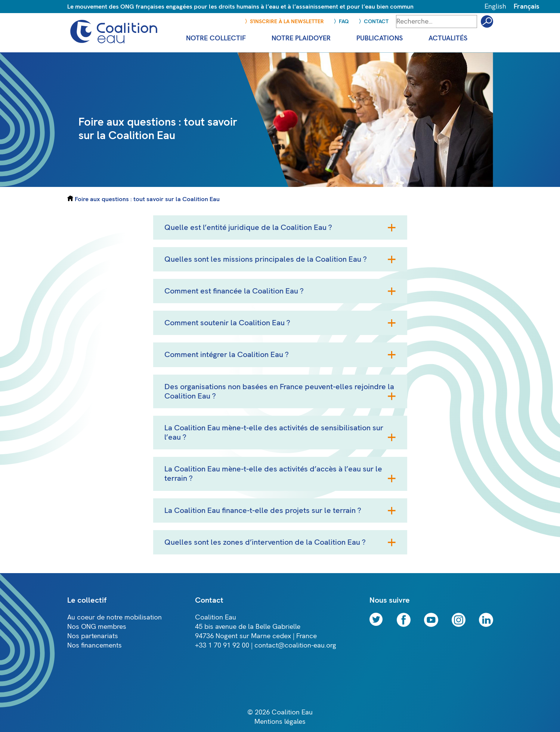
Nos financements (95, 645)
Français (527, 7)
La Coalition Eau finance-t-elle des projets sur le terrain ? (263, 510)
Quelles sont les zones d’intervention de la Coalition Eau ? (265, 542)
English (495, 7)
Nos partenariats (93, 636)
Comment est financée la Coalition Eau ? (234, 291)
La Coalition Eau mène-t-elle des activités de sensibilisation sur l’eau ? (274, 433)
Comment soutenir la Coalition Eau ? (227, 323)
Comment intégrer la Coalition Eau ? (226, 355)
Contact (376, 21)
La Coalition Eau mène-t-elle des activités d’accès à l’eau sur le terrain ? (273, 474)
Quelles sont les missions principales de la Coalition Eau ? (265, 259)
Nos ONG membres (97, 627)
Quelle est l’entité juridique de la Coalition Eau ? (248, 227)
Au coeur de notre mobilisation (115, 617)
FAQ (344, 21)
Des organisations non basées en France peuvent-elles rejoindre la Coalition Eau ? (279, 391)
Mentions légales (280, 722)
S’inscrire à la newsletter (287, 21)
